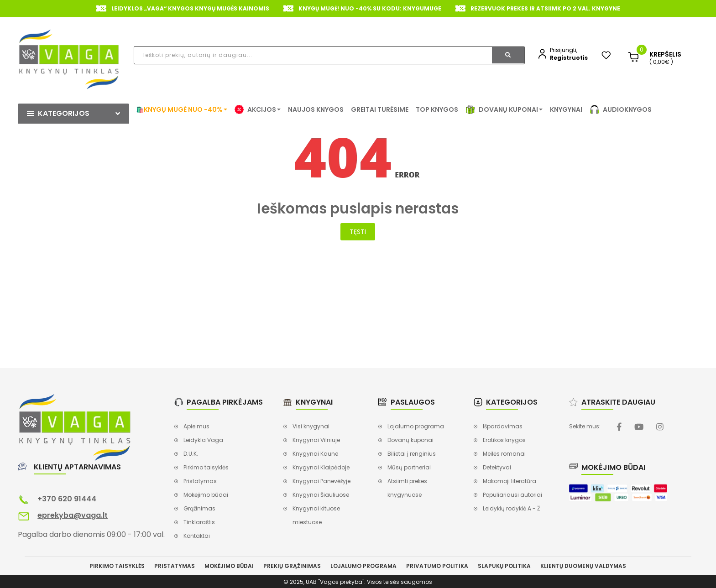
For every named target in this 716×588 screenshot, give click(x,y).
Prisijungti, (564, 50)
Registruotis (569, 58)
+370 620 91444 (67, 499)
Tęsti (358, 232)
